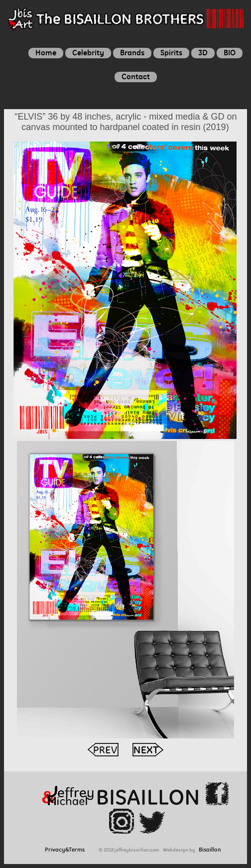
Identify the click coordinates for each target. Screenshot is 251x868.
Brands (132, 53)
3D (203, 53)
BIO (230, 53)
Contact (136, 76)
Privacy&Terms (67, 850)
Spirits (171, 53)
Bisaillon (210, 850)
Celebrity (88, 53)
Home (46, 53)
